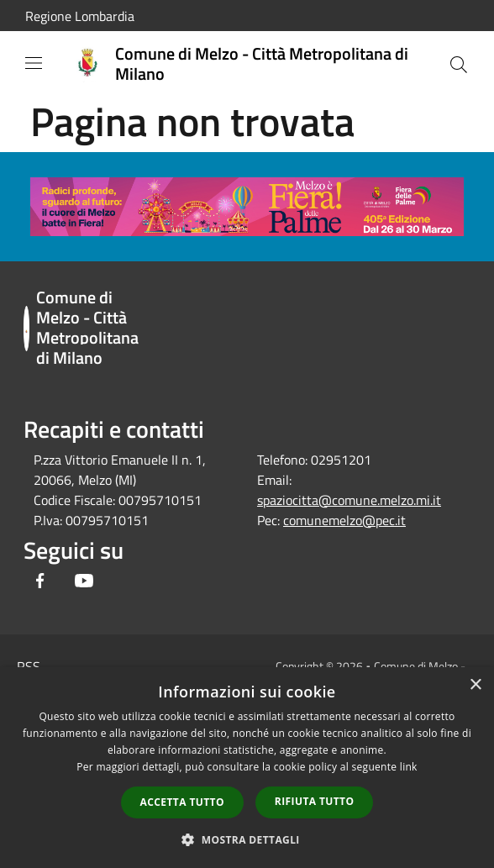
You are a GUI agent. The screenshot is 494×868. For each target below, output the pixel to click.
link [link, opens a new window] (409, 767)
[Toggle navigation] (34, 63)
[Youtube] (84, 582)
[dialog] (247, 768)
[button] (247, 839)
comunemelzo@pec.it (344, 520)
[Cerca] (459, 65)
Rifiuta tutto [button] (315, 801)
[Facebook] (40, 582)
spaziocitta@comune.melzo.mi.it (349, 500)
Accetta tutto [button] (182, 802)
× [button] (475, 685)
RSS (29, 666)
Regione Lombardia (80, 16)
